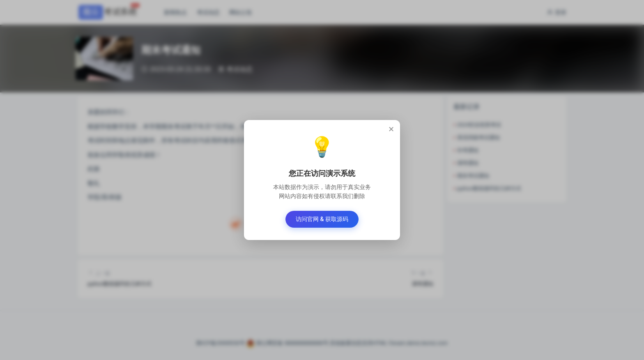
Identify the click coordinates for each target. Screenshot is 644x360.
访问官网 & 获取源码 (322, 219)
